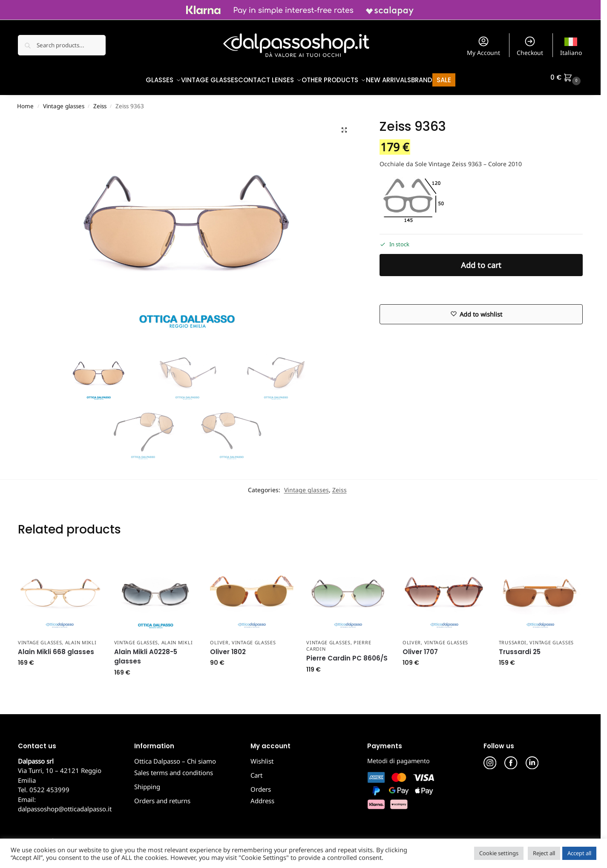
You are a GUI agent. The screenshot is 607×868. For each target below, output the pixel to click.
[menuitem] (571, 45)
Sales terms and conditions (174, 768)
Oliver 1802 (228, 647)
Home (25, 102)
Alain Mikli (81, 638)
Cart (256, 771)
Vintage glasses (64, 102)
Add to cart (481, 261)
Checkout (530, 46)
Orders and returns (162, 796)
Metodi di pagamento (398, 757)
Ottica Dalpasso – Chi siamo (175, 757)
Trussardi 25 (520, 647)
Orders (261, 785)
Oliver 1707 (420, 647)
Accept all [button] (579, 853)
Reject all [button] (544, 853)
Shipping (147, 782)
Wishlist (262, 757)
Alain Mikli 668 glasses (56, 647)
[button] (567, 78)
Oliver (219, 638)
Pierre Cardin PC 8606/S (347, 654)
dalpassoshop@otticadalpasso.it (65, 805)
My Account (483, 46)
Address (262, 796)
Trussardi (513, 638)
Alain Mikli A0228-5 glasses (146, 652)
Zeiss (100, 102)
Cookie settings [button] (499, 853)
